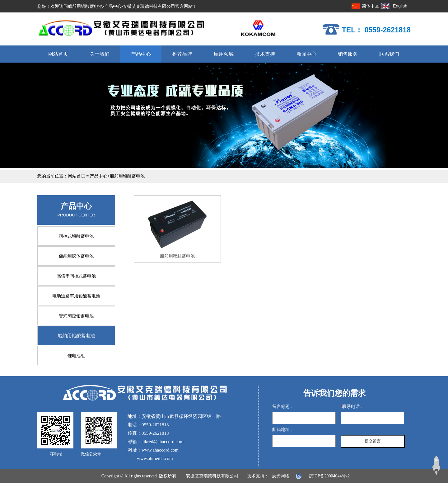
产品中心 (141, 54)
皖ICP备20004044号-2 (329, 476)
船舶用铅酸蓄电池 (127, 176)
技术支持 (265, 54)
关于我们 (100, 54)
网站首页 (58, 54)
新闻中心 (306, 54)
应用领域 (224, 54)
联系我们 (389, 54)
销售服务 (348, 54)
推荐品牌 (182, 54)
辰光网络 (281, 476)
